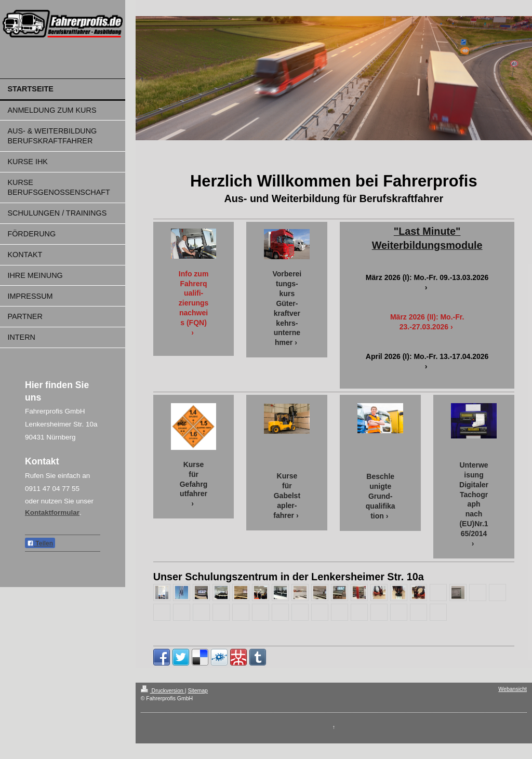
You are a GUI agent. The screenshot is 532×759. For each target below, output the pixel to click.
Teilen (40, 543)
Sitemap (198, 690)
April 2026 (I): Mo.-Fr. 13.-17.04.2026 (427, 356)
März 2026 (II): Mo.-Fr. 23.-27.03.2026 (427, 322)
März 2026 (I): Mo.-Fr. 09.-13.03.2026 (427, 277)
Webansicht (513, 689)
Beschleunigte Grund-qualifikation (381, 496)
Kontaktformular (52, 512)
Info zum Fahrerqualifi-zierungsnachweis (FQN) (194, 298)
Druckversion (163, 690)
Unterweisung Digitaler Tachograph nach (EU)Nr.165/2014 (474, 499)
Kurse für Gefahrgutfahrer (194, 479)
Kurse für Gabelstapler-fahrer (287, 496)
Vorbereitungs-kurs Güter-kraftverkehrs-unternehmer (287, 308)
